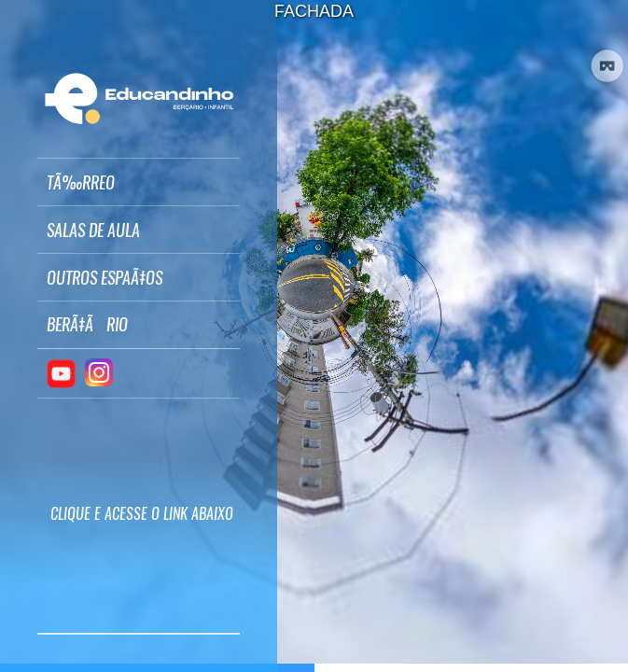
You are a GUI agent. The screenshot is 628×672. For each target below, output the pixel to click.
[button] (139, 182)
